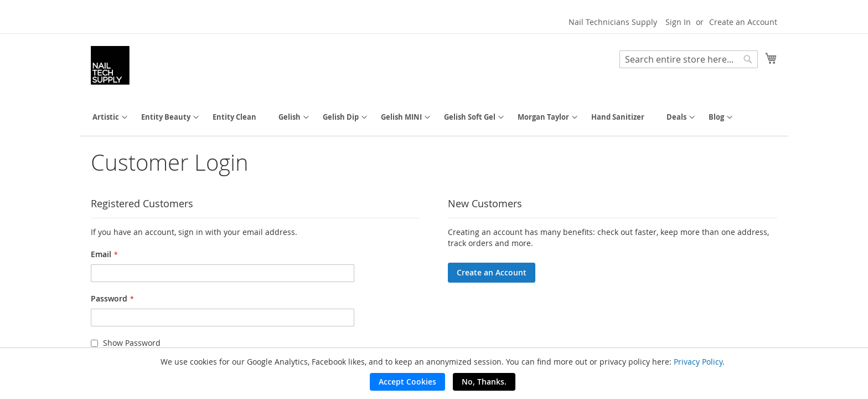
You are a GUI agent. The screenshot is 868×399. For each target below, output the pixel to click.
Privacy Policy (698, 362)
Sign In (678, 22)
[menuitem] (106, 117)
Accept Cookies (407, 382)
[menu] (434, 117)
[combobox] (689, 59)
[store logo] (110, 65)
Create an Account (743, 22)
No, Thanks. (484, 382)
